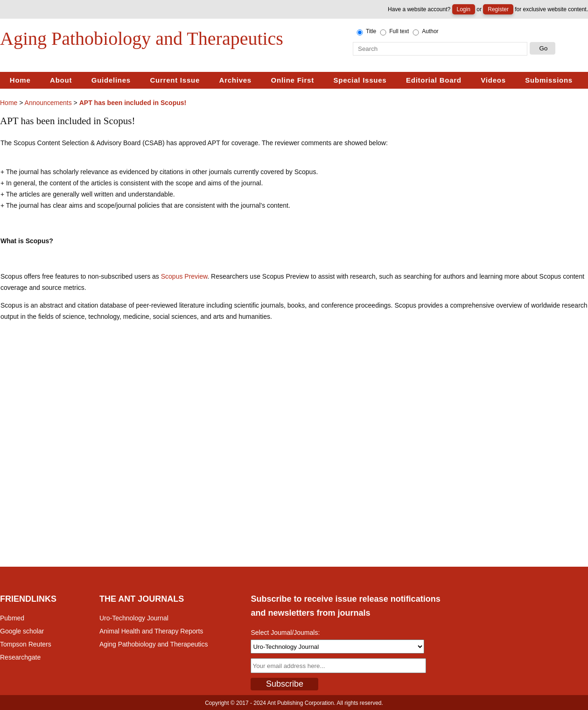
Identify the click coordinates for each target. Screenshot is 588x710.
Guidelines (111, 80)
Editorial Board (434, 80)
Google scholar (22, 631)
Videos (493, 80)
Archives (235, 80)
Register (498, 9)
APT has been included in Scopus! (133, 103)
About (61, 80)
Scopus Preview (184, 276)
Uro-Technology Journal (134, 618)
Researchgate (20, 657)
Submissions (549, 80)
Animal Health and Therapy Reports (151, 631)
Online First (293, 80)
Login (464, 9)
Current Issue (175, 80)
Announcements (48, 103)
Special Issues (360, 80)
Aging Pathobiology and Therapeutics (154, 644)
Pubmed (12, 618)
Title (366, 32)
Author (425, 32)
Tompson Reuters (26, 644)
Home (20, 80)
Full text (394, 32)
